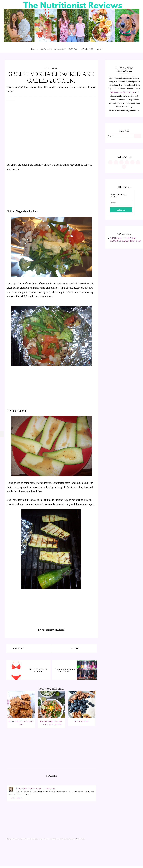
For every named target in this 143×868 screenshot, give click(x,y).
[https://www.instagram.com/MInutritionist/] (110, 162)
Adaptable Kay (25, 788)
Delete (20, 798)
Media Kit (60, 49)
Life (99, 49)
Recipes (73, 49)
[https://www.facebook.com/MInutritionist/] (121, 162)
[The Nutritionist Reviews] (71, 41)
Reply (13, 798)
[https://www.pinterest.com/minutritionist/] (116, 162)
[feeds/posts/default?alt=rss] (138, 162)
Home (34, 49)
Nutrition (88, 49)
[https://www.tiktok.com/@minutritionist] (127, 162)
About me (46, 49)
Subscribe (121, 210)
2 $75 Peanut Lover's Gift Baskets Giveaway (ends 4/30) (126, 240)
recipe (77, 649)
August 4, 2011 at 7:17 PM (45, 789)
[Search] (138, 136)
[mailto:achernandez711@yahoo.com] (124, 167)
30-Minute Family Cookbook (122, 92)
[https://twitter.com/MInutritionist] (132, 162)
